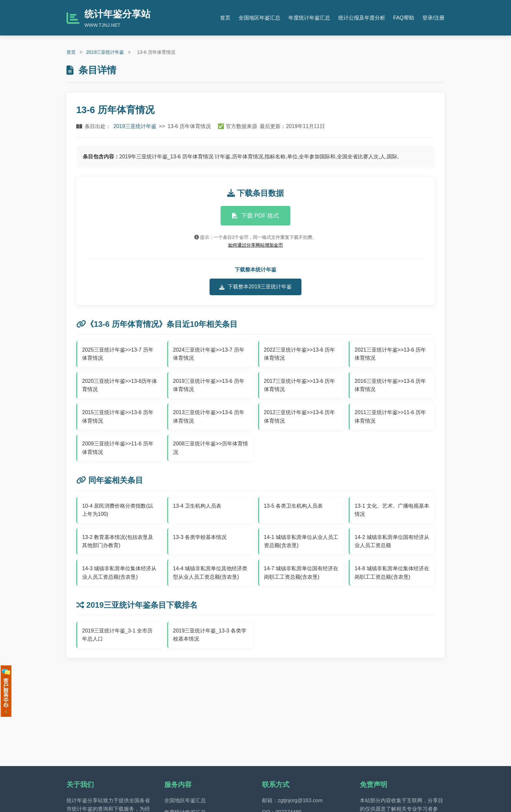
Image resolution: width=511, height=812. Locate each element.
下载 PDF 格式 (256, 216)
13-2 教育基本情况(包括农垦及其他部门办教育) (118, 541)
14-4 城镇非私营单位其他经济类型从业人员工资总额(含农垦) (210, 573)
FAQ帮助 (404, 18)
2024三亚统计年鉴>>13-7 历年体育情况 (209, 354)
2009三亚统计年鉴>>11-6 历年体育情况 (118, 448)
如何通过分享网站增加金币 (255, 245)
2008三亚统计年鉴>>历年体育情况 (211, 448)
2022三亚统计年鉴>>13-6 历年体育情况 (300, 354)
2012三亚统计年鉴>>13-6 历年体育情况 (300, 417)
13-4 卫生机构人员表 (197, 506)
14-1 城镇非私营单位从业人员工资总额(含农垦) (301, 541)
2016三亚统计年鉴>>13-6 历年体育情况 (390, 385)
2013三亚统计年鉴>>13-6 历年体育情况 (209, 417)
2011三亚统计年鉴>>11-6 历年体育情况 (390, 417)
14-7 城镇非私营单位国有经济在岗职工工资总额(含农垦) (301, 573)
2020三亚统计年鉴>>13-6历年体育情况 (120, 385)
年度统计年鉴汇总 (309, 18)
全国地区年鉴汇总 (259, 18)
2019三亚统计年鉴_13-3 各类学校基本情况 (210, 635)
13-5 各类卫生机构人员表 (293, 506)
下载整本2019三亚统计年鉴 (255, 287)
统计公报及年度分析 (362, 18)
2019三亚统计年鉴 (105, 52)
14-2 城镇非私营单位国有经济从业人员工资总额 (392, 541)
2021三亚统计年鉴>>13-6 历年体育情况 (390, 354)
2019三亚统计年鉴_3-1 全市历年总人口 (117, 635)
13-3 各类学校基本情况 (200, 537)
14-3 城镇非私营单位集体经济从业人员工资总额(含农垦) (119, 573)
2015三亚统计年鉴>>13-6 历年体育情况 (118, 417)
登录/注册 (433, 18)
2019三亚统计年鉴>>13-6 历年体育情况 (209, 385)
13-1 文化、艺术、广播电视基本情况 (392, 510)
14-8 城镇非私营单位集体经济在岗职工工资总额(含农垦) (392, 573)
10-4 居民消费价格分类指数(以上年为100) (118, 510)
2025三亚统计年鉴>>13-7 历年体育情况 (118, 354)
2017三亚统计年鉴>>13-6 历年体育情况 (300, 385)
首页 (225, 18)
